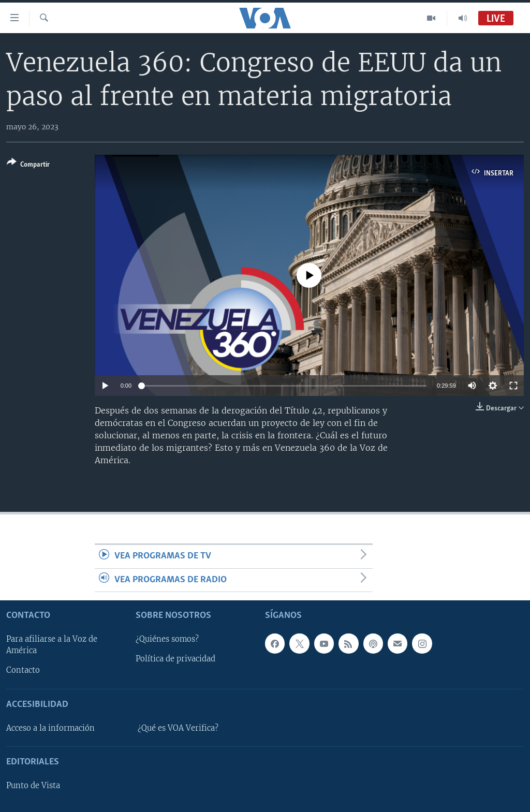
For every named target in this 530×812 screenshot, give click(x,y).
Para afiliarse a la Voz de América (52, 645)
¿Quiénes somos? (167, 639)
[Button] (28, 165)
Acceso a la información (50, 728)
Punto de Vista (33, 786)
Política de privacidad (175, 659)
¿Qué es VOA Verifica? (178, 728)
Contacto (23, 670)
